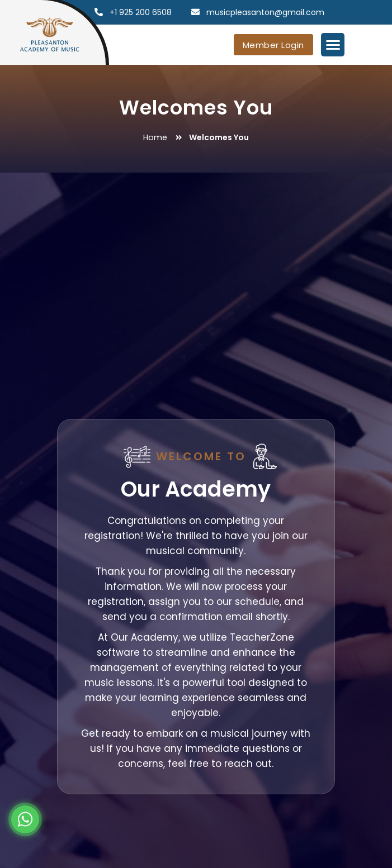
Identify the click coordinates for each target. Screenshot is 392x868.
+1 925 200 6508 (141, 12)
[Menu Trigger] (333, 45)
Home (155, 137)
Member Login (273, 45)
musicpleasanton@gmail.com (265, 12)
